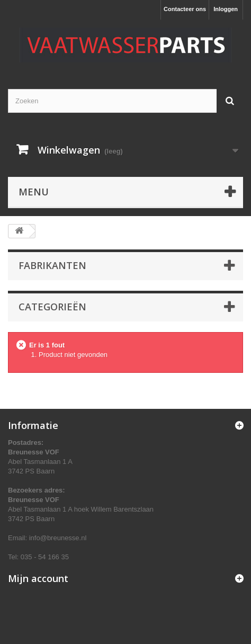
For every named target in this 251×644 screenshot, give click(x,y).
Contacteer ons (185, 9)
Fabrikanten (52, 265)
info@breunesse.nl (58, 538)
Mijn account (38, 578)
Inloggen (226, 9)
